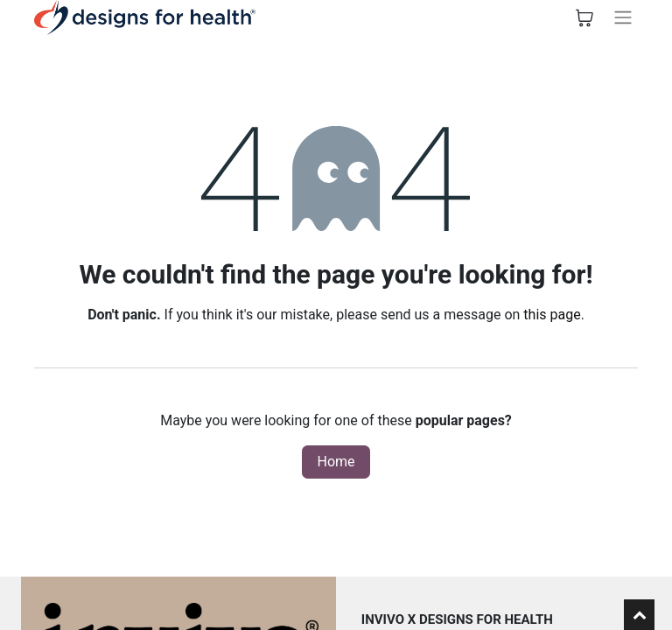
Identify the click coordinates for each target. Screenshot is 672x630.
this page (552, 315)
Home (336, 462)
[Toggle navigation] (623, 17)
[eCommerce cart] (584, 17)
